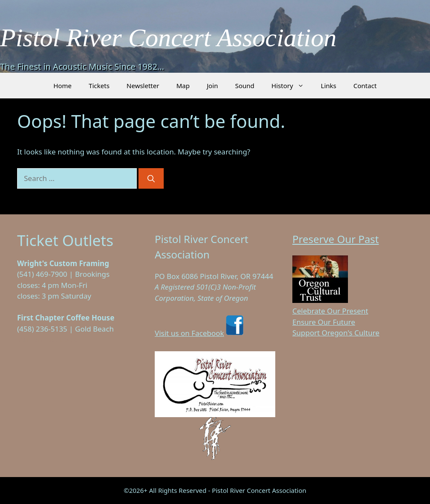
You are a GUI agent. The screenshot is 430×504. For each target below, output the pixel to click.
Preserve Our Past (336, 239)
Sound (245, 86)
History (292, 86)
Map (183, 86)
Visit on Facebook (47, 339)
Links (329, 86)
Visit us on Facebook (200, 333)
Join (212, 86)
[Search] (151, 178)
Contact (365, 86)
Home (63, 86)
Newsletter (143, 86)
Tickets (99, 86)
